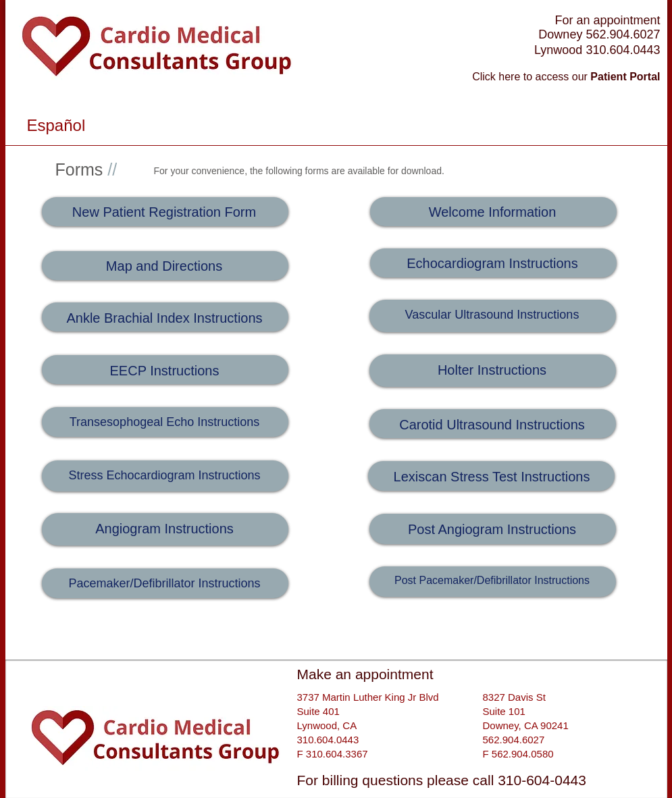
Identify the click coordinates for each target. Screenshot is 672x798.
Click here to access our (566, 77)
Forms (86, 169)
